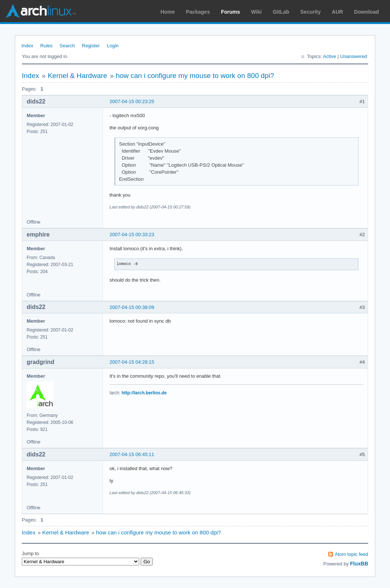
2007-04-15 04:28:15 (132, 362)
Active (330, 56)
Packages (198, 12)
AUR (337, 12)
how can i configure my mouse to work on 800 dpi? (195, 76)
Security (311, 12)
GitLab (281, 12)
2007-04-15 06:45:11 (132, 454)
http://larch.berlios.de (144, 393)
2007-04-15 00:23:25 (132, 101)
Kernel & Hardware (78, 76)
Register (91, 46)
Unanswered (354, 56)
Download (367, 12)
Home (168, 12)
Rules (46, 46)
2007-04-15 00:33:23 (132, 234)
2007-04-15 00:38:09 (132, 307)
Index (27, 46)
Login (113, 46)
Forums (230, 12)
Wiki (257, 12)
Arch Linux (41, 11)
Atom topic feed (352, 554)
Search (67, 46)
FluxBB (359, 564)
